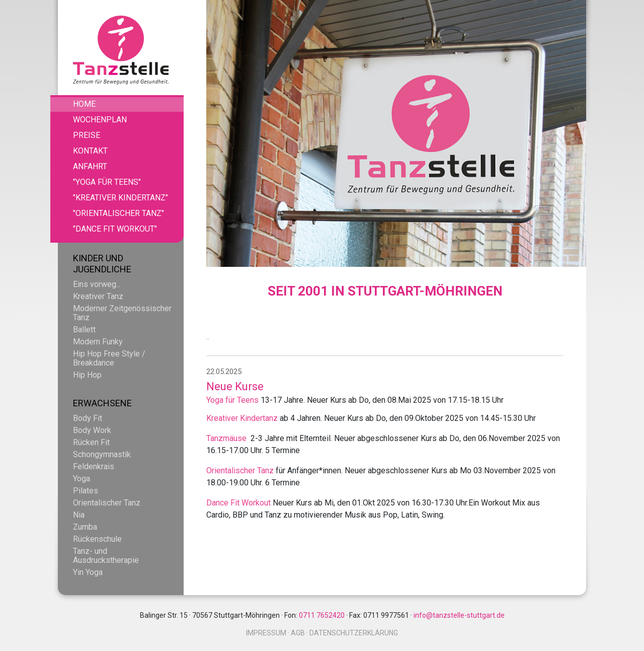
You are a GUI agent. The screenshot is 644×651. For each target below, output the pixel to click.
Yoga (82, 479)
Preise (87, 135)
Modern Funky (98, 342)
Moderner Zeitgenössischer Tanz (122, 313)
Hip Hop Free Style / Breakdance (109, 358)
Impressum (266, 633)
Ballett (84, 330)
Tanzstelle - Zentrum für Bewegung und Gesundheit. (121, 50)
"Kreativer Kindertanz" (120, 198)
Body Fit (88, 418)
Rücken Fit (91, 442)
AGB (298, 633)
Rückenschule (97, 539)
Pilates (86, 491)
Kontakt (90, 151)
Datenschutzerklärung (354, 633)
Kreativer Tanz (98, 296)
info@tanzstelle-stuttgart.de (459, 615)
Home (84, 104)
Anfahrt (90, 166)
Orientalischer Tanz (107, 503)
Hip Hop (87, 375)
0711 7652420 (322, 615)
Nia (79, 515)
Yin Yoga (88, 572)
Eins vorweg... (97, 284)
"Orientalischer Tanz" (118, 213)
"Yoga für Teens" (107, 182)
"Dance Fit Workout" (115, 229)
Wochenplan (100, 120)
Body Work (92, 430)
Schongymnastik (102, 454)
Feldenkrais (94, 466)
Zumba (85, 527)
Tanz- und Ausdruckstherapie (106, 556)
